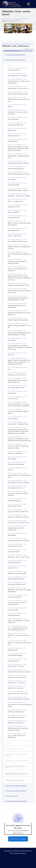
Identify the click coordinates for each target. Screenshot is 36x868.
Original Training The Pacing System (18, 320)
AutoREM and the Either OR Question (19, 541)
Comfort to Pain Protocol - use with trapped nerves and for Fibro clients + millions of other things (18, 149)
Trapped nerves (12, 130)
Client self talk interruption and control (19, 174)
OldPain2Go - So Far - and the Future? (19, 557)
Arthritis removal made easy (16, 169)
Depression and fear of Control (17, 375)
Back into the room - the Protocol (17, 76)
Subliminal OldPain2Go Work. (16, 579)
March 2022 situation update (16, 717)
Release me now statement (16, 723)
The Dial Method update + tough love (18, 190)
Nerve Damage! (12, 459)
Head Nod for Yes (13, 568)
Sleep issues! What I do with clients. (18, 512)
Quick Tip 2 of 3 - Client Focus (16, 683)
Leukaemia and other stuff (15, 125)
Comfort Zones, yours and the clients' (18, 523)
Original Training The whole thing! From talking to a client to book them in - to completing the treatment (19, 362)
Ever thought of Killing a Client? (17, 584)
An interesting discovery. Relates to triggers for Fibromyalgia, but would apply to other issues (20, 347)
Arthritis (10, 107)
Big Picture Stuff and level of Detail (18, 94)
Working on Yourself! (14, 207)
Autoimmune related (14, 552)
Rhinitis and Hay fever (14, 136)
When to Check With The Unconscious (19, 699)
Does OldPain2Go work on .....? (16, 488)
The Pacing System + (14, 70)
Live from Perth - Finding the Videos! (18, 424)
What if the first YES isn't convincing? (18, 482)
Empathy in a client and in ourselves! (18, 517)
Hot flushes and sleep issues (16, 712)
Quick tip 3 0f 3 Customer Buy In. (17, 677)
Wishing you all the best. (15, 597)
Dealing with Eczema (14, 615)
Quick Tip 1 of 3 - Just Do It (15, 688)
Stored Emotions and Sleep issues (17, 241)
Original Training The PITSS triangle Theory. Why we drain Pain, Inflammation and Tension (20, 278)
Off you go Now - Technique (16, 666)
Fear (9, 369)
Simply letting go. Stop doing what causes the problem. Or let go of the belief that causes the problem (18, 431)
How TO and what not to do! (16, 388)
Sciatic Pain (11, 355)
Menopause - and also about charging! (19, 196)
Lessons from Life (13, 399)
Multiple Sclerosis (13, 650)
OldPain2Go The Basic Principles (17, 573)
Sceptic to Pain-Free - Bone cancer (18, 694)
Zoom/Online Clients (13, 230)
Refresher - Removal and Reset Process (19, 672)
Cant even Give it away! (15, 506)
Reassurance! (12, 340)
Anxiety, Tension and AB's (15, 546)
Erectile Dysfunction (13, 661)
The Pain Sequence (13, 119)
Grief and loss (12, 180)
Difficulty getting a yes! (14, 501)
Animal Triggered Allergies (15, 655)
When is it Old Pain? (14, 212)
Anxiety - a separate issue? (15, 201)
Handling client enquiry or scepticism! (18, 163)
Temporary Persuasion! (14, 562)
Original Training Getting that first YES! (19, 285)
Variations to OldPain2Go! (15, 453)
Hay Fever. (11, 470)
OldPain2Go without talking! (16, 464)
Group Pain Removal (14, 218)
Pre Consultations (13, 141)
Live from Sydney (13, 419)
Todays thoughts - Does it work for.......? (19, 88)
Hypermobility (12, 535)
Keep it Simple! (12, 393)
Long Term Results (13, 610)
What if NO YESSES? (14, 185)
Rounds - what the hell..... (15, 236)
